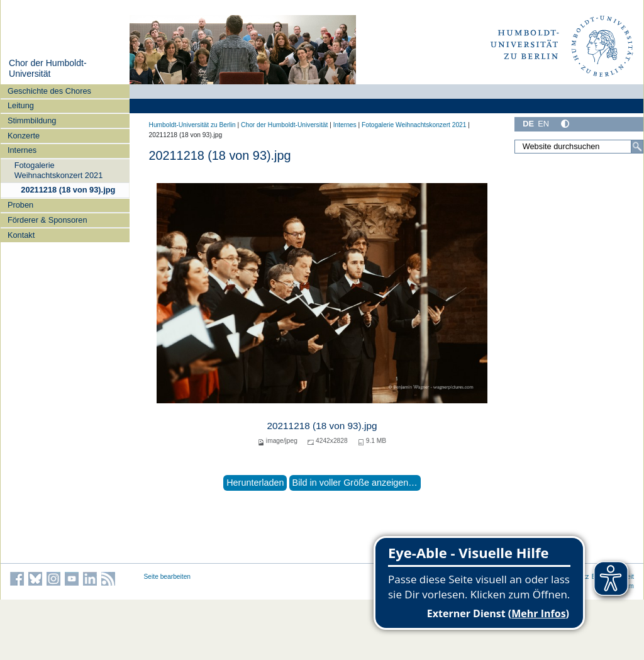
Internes (22, 150)
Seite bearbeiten (168, 577)
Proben (20, 205)
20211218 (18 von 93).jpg (68, 190)
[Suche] (637, 147)
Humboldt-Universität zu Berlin (192, 125)
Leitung (21, 105)
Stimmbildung (32, 120)
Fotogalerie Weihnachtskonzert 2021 (59, 170)
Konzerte (24, 136)
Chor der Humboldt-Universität (48, 69)
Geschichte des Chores (49, 91)
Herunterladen (255, 483)
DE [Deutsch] (528, 124)
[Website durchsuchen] (579, 147)
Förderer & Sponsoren (47, 220)
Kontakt (21, 235)
